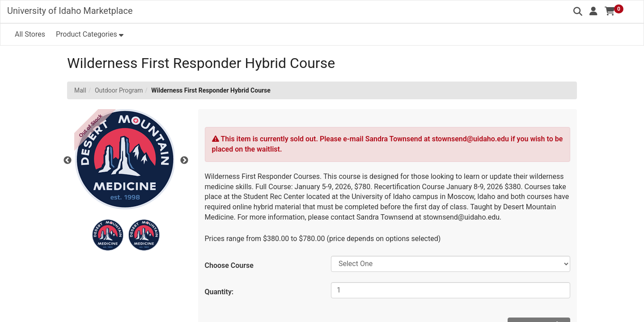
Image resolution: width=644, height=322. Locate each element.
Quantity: (219, 292)
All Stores (30, 34)
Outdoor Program (119, 90)
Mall (80, 90)
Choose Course (229, 265)
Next (184, 161)
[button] (593, 11)
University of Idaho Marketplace (70, 11)
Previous (68, 161)
